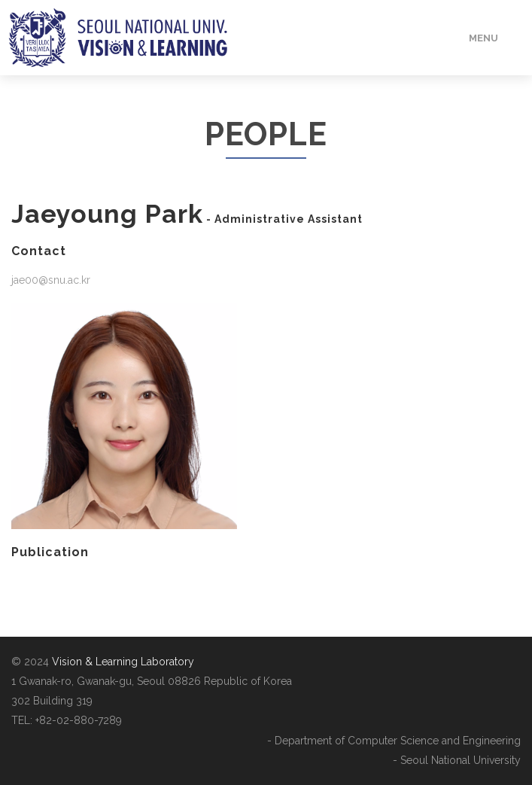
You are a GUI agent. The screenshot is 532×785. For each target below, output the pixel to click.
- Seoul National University (457, 760)
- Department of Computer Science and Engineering (394, 741)
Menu (483, 38)
